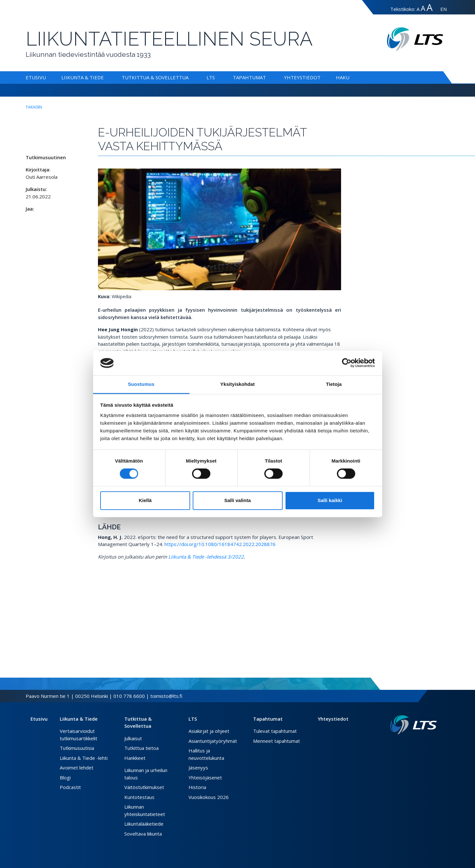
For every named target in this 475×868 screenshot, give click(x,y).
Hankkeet (135, 758)
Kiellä (145, 500)
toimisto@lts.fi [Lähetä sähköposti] (166, 696)
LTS (211, 77)
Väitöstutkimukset (144, 787)
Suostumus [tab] (141, 384)
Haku (343, 77)
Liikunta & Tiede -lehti (84, 758)
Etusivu (36, 77)
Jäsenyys (198, 768)
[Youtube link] (434, 745)
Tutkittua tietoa (141, 748)
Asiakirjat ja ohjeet (209, 731)
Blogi (65, 777)
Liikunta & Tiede (83, 77)
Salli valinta (237, 500)
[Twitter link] (424, 745)
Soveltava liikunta (143, 834)
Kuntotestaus (139, 797)
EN (444, 9)
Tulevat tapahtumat (275, 731)
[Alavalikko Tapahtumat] (267, 77)
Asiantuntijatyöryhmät (213, 741)
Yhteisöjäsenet (205, 777)
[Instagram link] (429, 745)
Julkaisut (133, 738)
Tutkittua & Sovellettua (155, 77)
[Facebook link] (419, 745)
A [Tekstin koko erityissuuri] (430, 7)
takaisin (34, 107)
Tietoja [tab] (334, 384)
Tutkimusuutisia (77, 748)
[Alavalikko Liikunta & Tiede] (105, 77)
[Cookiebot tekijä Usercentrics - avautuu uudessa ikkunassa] (347, 363)
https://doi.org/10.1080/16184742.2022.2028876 (220, 544)
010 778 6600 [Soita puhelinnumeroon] (129, 696)
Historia (197, 787)
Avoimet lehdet (77, 768)
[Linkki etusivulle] (413, 725)
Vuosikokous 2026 (209, 797)
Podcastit (70, 787)
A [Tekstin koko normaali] (418, 9)
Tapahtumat (249, 77)
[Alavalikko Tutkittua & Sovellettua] (190, 77)
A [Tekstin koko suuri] (423, 8)
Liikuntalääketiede (144, 824)
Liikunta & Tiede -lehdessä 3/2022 (206, 557)
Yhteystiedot (302, 77)
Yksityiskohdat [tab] (237, 384)
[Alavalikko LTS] (216, 77)
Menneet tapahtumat (277, 741)
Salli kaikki (330, 500)
